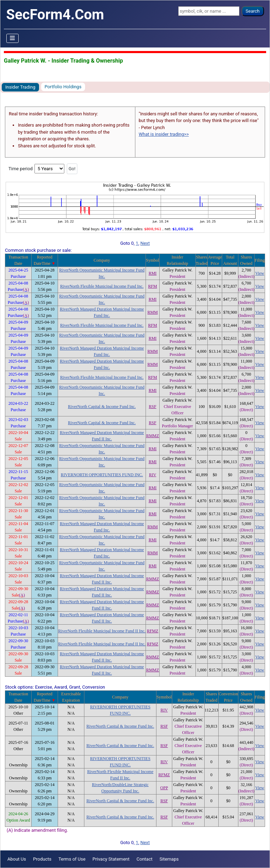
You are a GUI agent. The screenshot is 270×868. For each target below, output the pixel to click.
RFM (152, 286)
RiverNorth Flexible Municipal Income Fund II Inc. (102, 631)
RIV (153, 475)
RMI (153, 273)
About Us (17, 859)
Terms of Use (72, 859)
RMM (152, 312)
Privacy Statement (111, 859)
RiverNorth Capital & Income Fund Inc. (102, 407)
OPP (164, 788)
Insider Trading (20, 87)
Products (42, 859)
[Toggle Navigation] (13, 38)
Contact (144, 859)
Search (253, 11)
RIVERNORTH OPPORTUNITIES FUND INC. (102, 475)
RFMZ (153, 631)
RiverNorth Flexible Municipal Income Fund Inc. (102, 286)
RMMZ (153, 436)
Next (145, 243)
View (260, 273)
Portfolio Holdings (63, 87)
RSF (152, 407)
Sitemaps (169, 859)
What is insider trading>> (164, 134)
